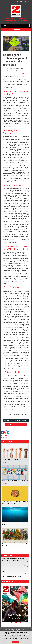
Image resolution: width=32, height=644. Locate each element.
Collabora (4, 438)
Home (4, 34)
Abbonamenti (27, 2)
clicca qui (22, 637)
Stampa (25, 74)
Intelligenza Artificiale (23, 414)
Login (21, 2)
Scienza (16, 30)
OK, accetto (16, 642)
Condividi (18, 74)
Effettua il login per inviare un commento (16, 425)
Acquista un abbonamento (15, 624)
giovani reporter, (13, 414)
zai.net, (7, 414)
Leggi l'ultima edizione (15, 622)
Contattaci (4, 435)
